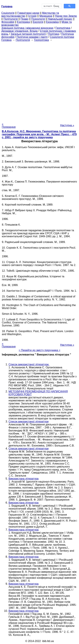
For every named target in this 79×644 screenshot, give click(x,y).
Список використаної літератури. (29, 364)
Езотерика (24, 22)
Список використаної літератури (29, 422)
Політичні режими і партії (32, 37)
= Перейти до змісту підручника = (40, 350)
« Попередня (9, 125)
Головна (6, 40)
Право (25, 19)
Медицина (46, 16)
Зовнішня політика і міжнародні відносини (27, 28)
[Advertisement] (39, 81)
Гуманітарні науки (28, 13)
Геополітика (63, 28)
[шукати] (51, 6)
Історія (32, 16)
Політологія (11, 19)
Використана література (24, 479)
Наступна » (67, 125)
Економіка (52, 22)
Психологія (38, 19)
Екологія (38, 22)
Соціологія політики (62, 37)
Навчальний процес (60, 19)
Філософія (8, 22)
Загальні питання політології (28, 34)
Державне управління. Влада (19, 31)
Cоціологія (8, 13)
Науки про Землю (66, 16)
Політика (53, 34)
